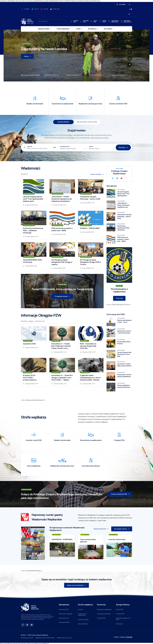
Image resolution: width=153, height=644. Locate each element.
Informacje (92, 29)
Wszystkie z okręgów (27, 321)
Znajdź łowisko (63, 122)
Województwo (65, 147)
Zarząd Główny (44, 29)
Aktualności (24, 174)
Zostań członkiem (83, 620)
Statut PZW (120, 610)
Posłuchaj (119, 298)
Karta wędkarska (83, 624)
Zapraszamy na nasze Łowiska (30, 75)
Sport (79, 29)
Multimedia (108, 29)
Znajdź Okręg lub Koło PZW (87, 122)
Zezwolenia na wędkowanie (82, 615)
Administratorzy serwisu (64, 638)
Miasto (91, 147)
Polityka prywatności (27, 638)
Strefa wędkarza (63, 29)
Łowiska (80, 610)
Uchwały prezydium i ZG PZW (123, 619)
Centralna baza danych (104, 614)
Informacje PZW (64, 610)
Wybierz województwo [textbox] (68, 149)
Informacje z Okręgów (66, 614)
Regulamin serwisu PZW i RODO (45, 638)
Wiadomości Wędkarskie (51, 75)
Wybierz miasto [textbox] (94, 149)
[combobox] (73, 149)
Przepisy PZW (101, 618)
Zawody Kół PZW (64, 622)
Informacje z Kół (64, 618)
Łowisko (30, 147)
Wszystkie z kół (40, 321)
